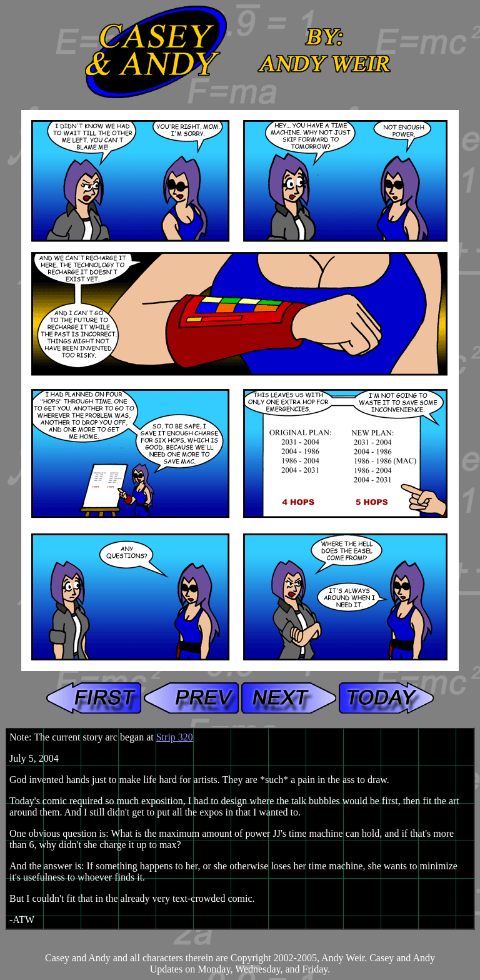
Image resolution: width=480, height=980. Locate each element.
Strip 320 (175, 737)
